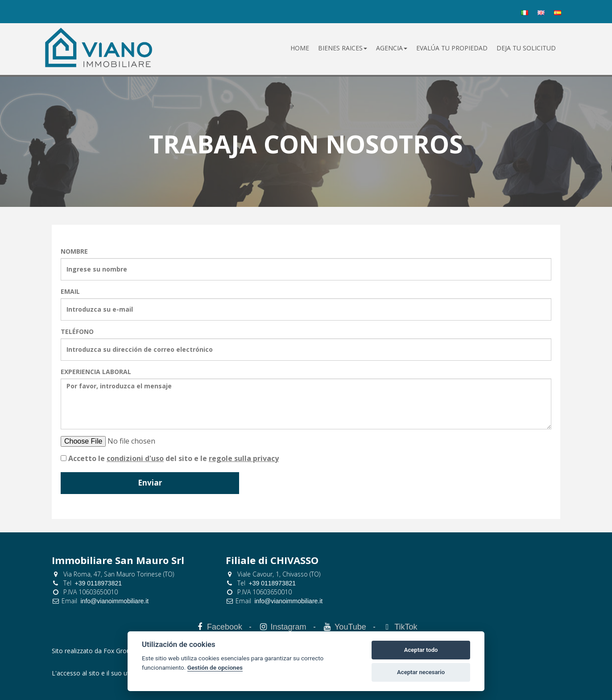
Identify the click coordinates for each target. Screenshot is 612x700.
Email (70, 291)
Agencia (392, 48)
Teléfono (77, 331)
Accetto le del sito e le (174, 458)
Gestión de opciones (215, 667)
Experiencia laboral (96, 372)
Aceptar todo (421, 650)
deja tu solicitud (526, 48)
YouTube (350, 627)
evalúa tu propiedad (452, 48)
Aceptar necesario (421, 672)
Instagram (288, 627)
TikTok (406, 627)
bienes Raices (343, 48)
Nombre (74, 251)
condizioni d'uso (135, 458)
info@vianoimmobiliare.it (115, 601)
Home (300, 48)
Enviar (150, 483)
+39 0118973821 (99, 583)
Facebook (225, 627)
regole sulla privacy (244, 458)
